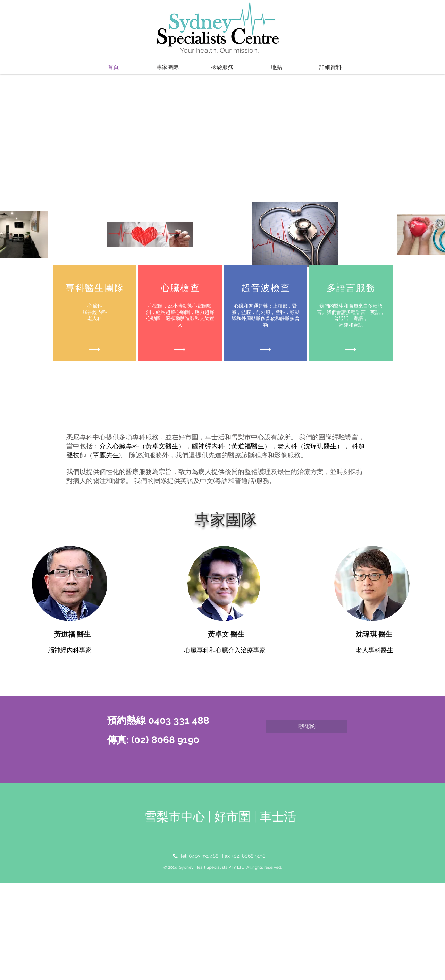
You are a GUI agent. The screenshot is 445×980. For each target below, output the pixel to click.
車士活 (278, 816)
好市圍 (234, 816)
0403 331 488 (204, 856)
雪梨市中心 (175, 816)
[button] (167, 67)
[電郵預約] (307, 727)
